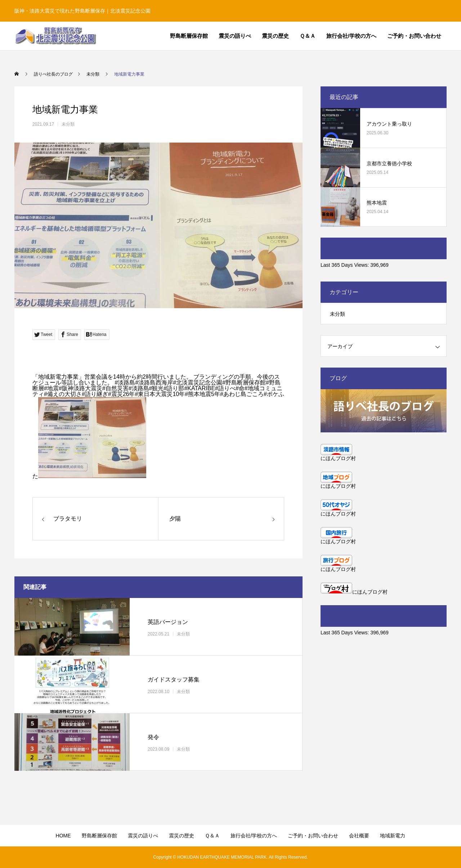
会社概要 (359, 836)
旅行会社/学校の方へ (351, 36)
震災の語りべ (235, 36)
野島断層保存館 (189, 36)
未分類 (68, 124)
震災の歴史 (275, 36)
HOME (63, 836)
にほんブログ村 (338, 458)
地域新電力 (393, 836)
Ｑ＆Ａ (308, 36)
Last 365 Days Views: (345, 265)
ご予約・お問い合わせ (414, 36)
